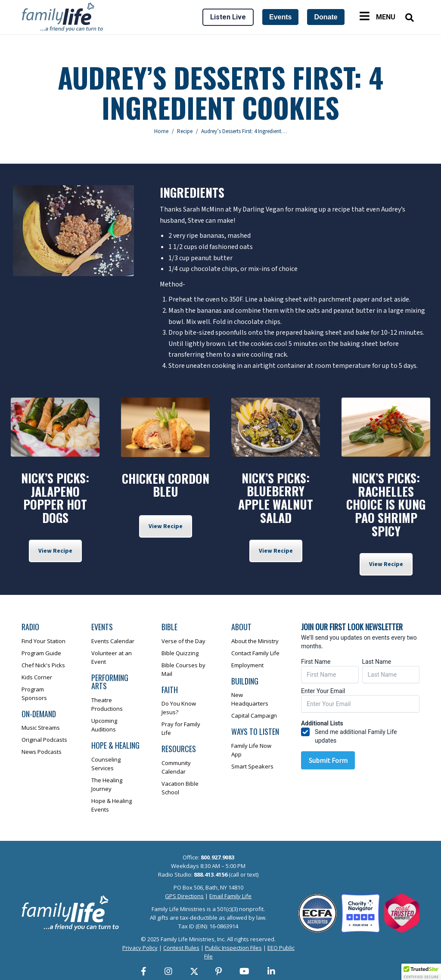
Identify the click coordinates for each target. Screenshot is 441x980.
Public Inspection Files (233, 948)
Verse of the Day (183, 641)
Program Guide (41, 653)
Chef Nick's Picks (43, 665)
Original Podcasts (44, 740)
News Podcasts (42, 752)
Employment (247, 665)
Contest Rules (181, 948)
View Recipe (55, 551)
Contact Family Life (255, 653)
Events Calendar (113, 641)
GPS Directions (184, 896)
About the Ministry (255, 641)
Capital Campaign (254, 716)
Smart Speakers (252, 766)
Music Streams (41, 728)
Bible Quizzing (180, 653)
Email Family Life (230, 896)
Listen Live (228, 17)
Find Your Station (43, 641)
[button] (421, 972)
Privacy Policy (140, 948)
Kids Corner (37, 677)
